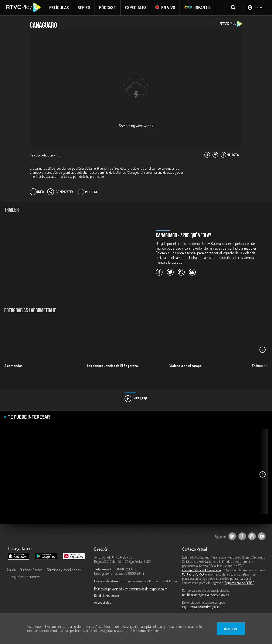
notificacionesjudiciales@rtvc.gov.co (206, 595)
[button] (262, 350)
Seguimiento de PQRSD (239, 583)
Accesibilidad (103, 603)
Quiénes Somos (31, 570)
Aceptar (231, 628)
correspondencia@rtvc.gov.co (201, 570)
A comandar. (14, 366)
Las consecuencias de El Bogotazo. (113, 366)
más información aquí (144, 631)
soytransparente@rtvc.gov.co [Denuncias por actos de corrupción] (201, 607)
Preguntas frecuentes (24, 577)
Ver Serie (136, 399)
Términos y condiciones (64, 570)
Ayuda (11, 570)
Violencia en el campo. (186, 366)
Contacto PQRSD (193, 575)
